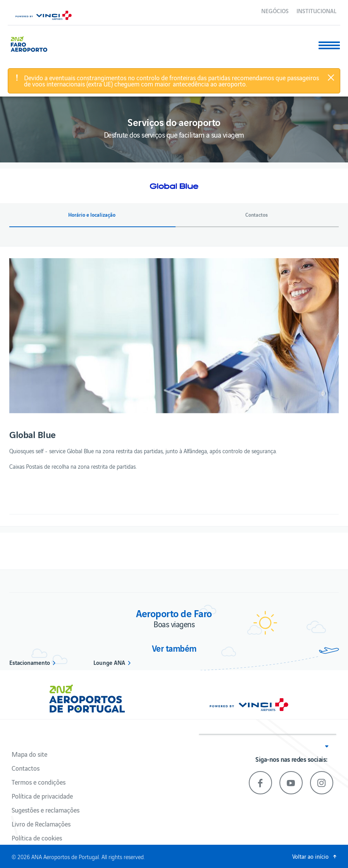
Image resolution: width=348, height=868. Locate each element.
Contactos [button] (257, 215)
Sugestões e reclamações (46, 810)
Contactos (26, 768)
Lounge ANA (109, 662)
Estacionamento (30, 662)
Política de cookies (37, 838)
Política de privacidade (42, 796)
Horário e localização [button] (92, 215)
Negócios (275, 10)
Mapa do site (29, 754)
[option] (174, 336)
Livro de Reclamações (41, 824)
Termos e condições (39, 782)
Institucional (316, 10)
